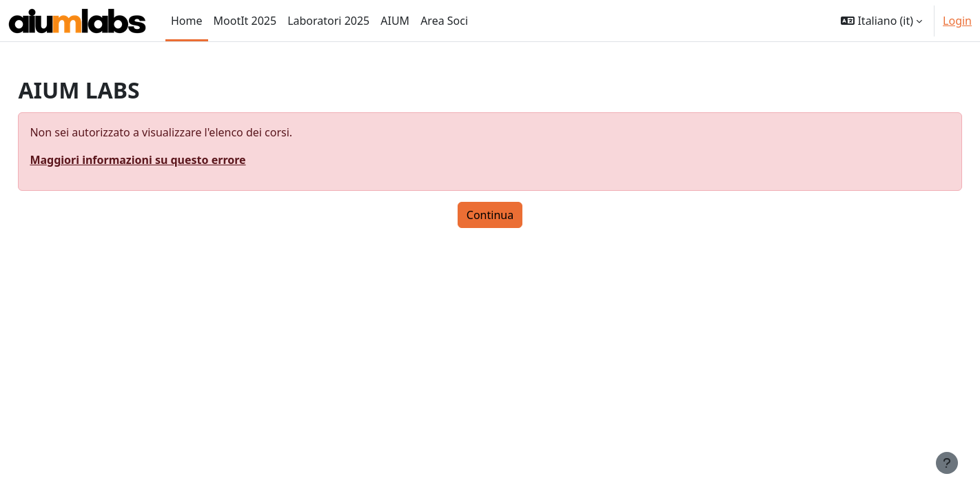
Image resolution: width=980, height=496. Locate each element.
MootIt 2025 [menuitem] (245, 21)
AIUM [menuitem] (395, 21)
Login (957, 21)
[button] (881, 21)
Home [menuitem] (187, 21)
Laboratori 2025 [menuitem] (328, 21)
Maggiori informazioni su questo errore (169, 160)
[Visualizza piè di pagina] (947, 463)
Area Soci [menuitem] (444, 21)
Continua (490, 215)
